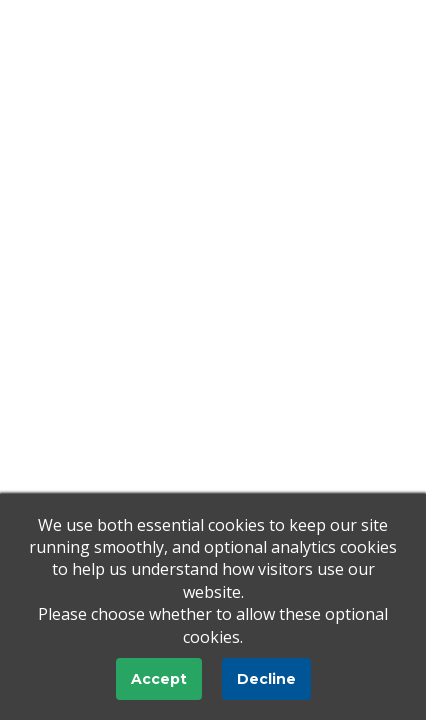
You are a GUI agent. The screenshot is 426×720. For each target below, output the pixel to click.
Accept (159, 679)
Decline (266, 679)
